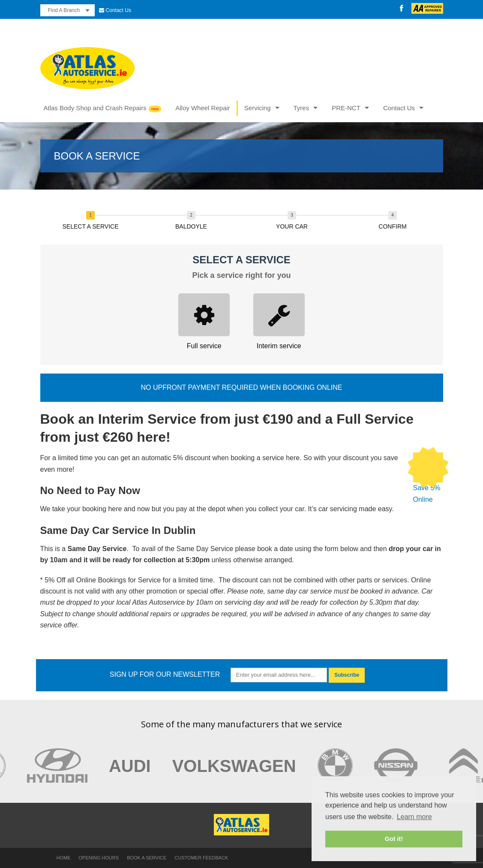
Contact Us (118, 10)
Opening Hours (99, 858)
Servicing (258, 108)
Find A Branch (64, 10)
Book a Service (147, 858)
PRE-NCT (346, 108)
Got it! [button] (394, 839)
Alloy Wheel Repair (203, 108)
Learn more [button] (414, 817)
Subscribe (347, 675)
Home (64, 858)
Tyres (301, 108)
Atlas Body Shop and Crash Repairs (95, 108)
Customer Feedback (201, 858)
